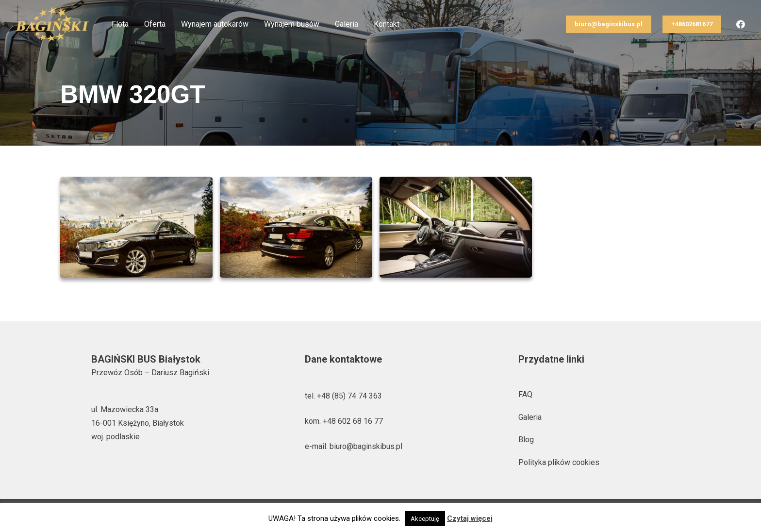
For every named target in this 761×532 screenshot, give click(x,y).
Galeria (530, 417)
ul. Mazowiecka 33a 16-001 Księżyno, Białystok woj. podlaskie (138, 423)
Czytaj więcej (470, 518)
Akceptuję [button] (425, 519)
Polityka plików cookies (559, 462)
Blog (526, 440)
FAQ (525, 394)
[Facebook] (741, 24)
